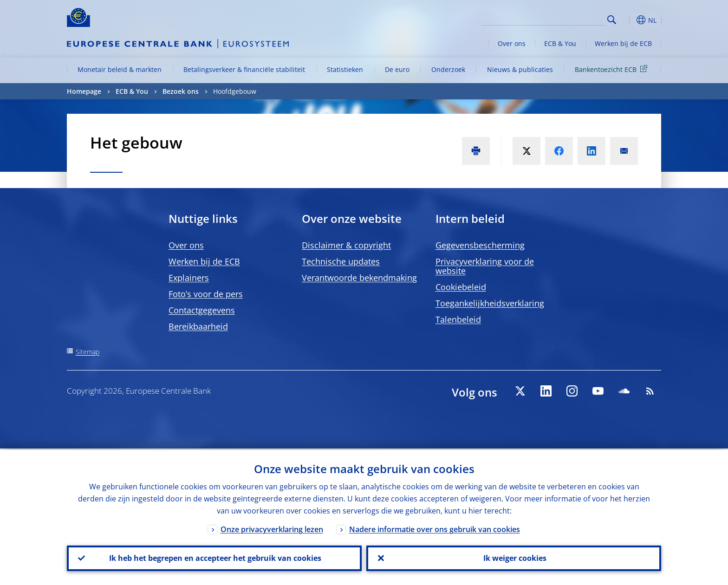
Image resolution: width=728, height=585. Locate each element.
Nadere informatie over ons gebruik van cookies (435, 528)
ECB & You (560, 43)
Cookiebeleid (461, 287)
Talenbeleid (458, 319)
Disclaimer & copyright (346, 245)
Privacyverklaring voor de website (485, 266)
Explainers (189, 278)
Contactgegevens (202, 310)
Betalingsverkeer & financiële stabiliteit (244, 69)
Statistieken (345, 69)
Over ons (512, 43)
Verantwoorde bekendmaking (359, 278)
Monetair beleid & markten (120, 69)
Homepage (84, 91)
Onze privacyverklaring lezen (272, 528)
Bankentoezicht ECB (613, 69)
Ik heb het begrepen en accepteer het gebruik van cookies (214, 558)
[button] (629, 20)
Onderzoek (448, 69)
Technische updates (341, 261)
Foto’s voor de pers (206, 294)
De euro (397, 69)
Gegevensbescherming (480, 245)
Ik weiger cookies (514, 558)
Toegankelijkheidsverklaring (490, 303)
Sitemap (88, 352)
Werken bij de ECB (623, 43)
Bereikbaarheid (198, 326)
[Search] (558, 19)
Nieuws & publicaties (520, 69)
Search (612, 20)
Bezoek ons (181, 91)
